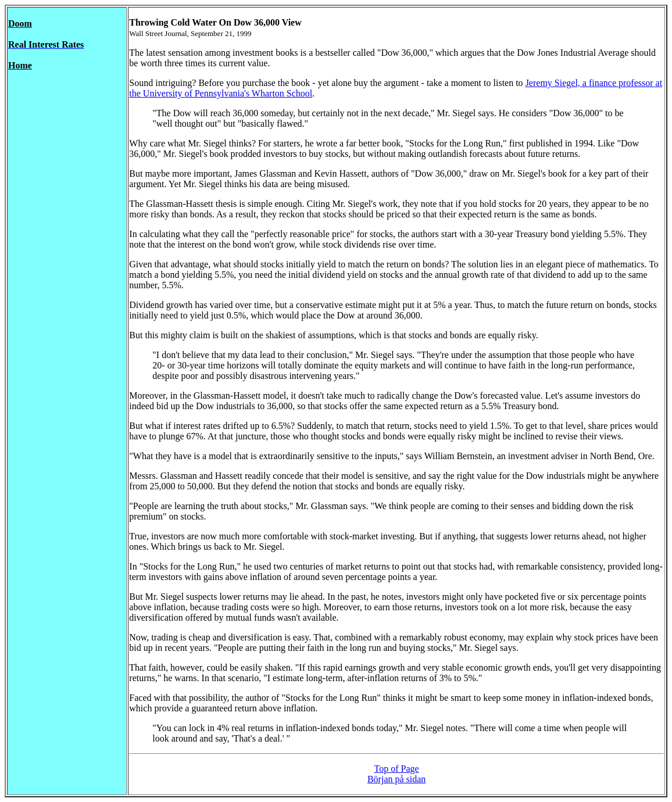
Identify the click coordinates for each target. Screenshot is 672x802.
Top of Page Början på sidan (396, 774)
